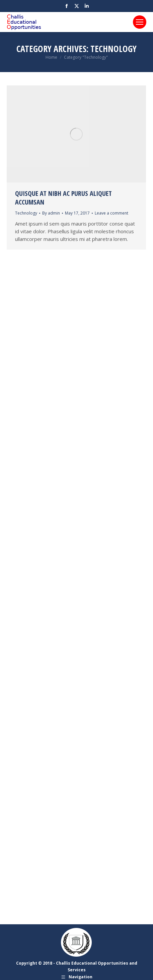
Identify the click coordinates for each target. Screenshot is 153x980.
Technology (26, 213)
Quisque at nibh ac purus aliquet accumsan (63, 198)
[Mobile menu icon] (140, 22)
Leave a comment (111, 213)
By (51, 213)
